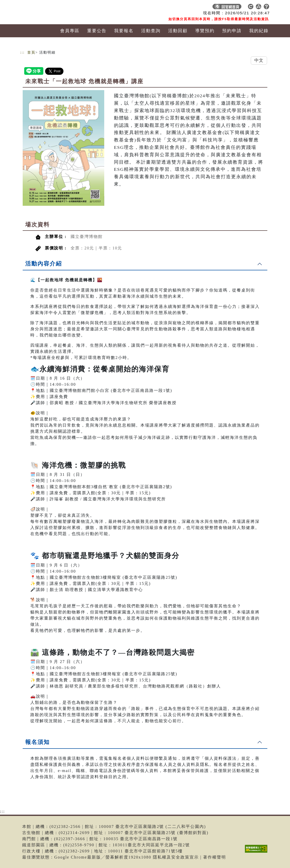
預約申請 (232, 31)
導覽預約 (205, 31)
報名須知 (37, 742)
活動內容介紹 (44, 264)
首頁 (31, 52)
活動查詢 (151, 31)
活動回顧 (178, 31)
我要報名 (124, 31)
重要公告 (97, 31)
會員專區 (70, 31)
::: (22, 52)
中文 (259, 60)
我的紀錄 (259, 31)
